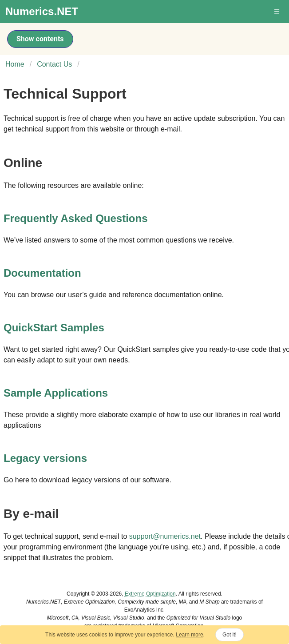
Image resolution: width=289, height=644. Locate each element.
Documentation (42, 273)
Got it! (230, 635)
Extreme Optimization (150, 594)
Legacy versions (45, 458)
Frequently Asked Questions (76, 218)
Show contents (40, 39)
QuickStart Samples (54, 328)
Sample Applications (56, 393)
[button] (277, 12)
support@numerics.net (165, 536)
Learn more (189, 635)
